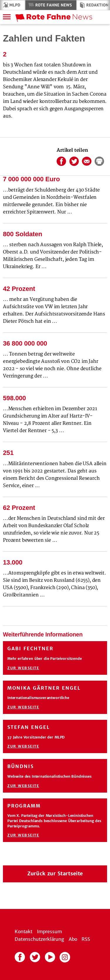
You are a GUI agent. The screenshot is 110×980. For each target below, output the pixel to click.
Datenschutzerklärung (39, 939)
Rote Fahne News (54, 5)
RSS (86, 939)
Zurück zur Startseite (55, 874)
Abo (73, 939)
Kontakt (24, 931)
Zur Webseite (23, 668)
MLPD (15, 5)
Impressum (49, 931)
